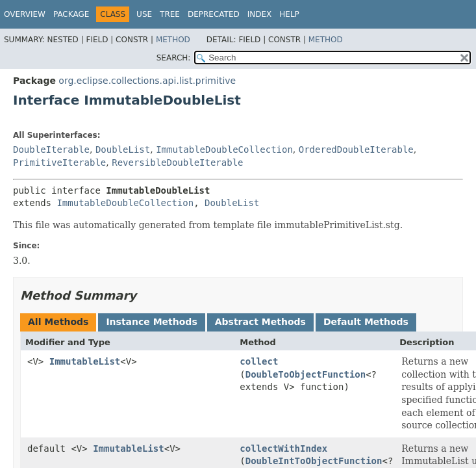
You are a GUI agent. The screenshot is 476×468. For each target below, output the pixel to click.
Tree (170, 14)
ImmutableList (85, 361)
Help (289, 14)
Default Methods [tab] (366, 322)
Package (71, 14)
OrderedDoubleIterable (356, 149)
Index (260, 14)
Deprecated (214, 14)
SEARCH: (174, 58)
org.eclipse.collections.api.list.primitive (147, 81)
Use (144, 14)
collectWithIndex (283, 448)
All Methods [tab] (58, 322)
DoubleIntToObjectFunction (314, 461)
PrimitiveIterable (59, 162)
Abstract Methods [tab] (260, 322)
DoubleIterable (51, 149)
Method (173, 40)
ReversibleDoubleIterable (177, 162)
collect (259, 361)
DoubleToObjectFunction (306, 374)
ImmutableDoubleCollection (224, 149)
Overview (25, 14)
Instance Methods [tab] (151, 322)
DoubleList (123, 149)
